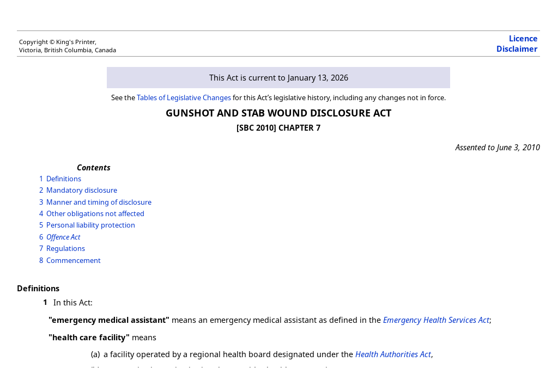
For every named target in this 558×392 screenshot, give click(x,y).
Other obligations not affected (95, 213)
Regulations (66, 248)
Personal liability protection (91, 225)
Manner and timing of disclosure (99, 202)
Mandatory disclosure (82, 190)
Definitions (64, 179)
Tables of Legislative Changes (184, 97)
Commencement (74, 260)
